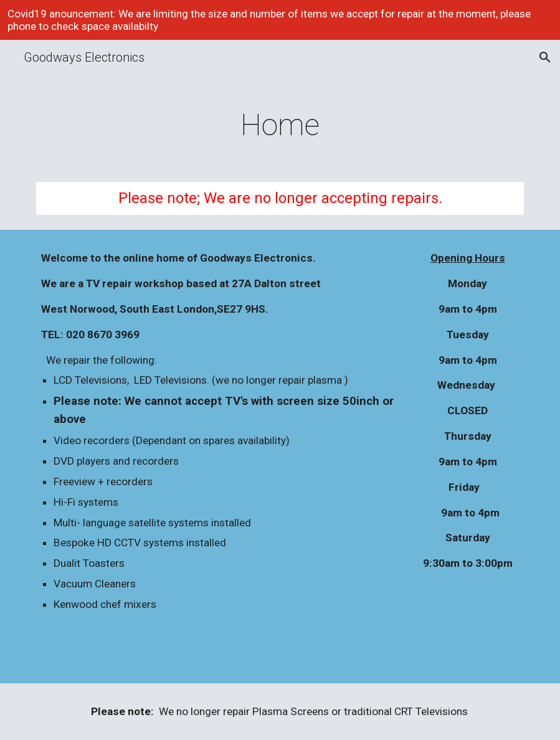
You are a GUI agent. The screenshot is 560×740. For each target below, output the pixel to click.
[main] (280, 122)
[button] (545, 57)
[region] (280, 20)
